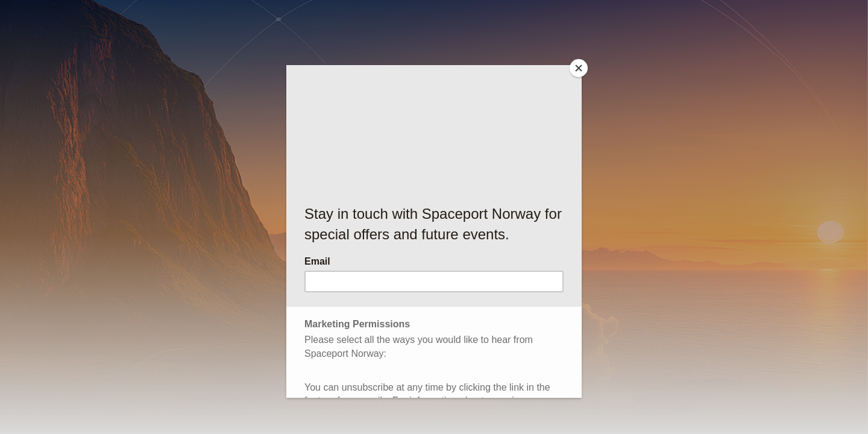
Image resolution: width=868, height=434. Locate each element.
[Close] (579, 68)
